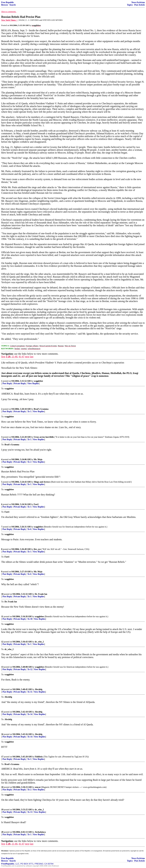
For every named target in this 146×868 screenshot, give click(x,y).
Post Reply (7, 383)
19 (2, 810)
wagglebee (38, 381)
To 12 (30, 669)
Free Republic (8, 2)
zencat (38, 787)
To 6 (29, 529)
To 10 (30, 619)
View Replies (33, 383)
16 (2, 734)
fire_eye (37, 549)
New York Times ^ (9, 20)
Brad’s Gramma (41, 409)
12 (2, 642)
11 (2, 616)
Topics (130, 5)
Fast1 (36, 504)
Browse (5, 5)
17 (2, 757)
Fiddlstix (39, 757)
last (32, 357)
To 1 (29, 411)
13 (2, 667)
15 (2, 712)
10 (2, 594)
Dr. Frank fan (41, 594)
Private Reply (20, 383)
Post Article (139, 5)
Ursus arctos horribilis (44, 437)
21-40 (14, 357)
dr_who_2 (39, 642)
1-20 (8, 357)
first (3, 357)
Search (13, 5)
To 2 (29, 462)
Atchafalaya (40, 832)
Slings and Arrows (42, 482)
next (27, 357)
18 (2, 787)
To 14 (30, 714)
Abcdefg (39, 689)
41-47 (21, 357)
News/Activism (138, 2)
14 (2, 689)
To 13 (30, 812)
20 (2, 832)
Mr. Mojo (38, 459)
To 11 (30, 692)
